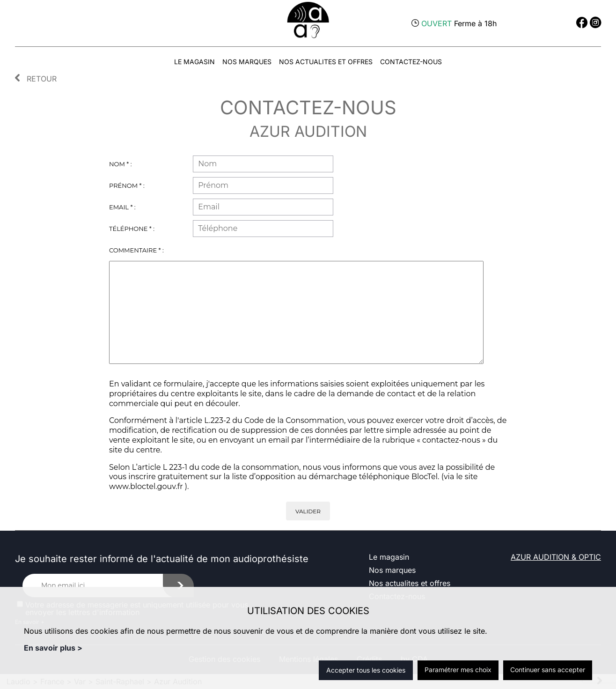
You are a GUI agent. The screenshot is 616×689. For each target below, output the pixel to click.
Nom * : (120, 164)
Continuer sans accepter (548, 670)
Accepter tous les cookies (366, 670)
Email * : (122, 207)
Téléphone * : (132, 229)
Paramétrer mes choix (458, 670)
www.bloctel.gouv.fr (146, 486)
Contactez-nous (411, 62)
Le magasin (194, 62)
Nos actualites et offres (326, 62)
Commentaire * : (136, 250)
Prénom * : (127, 185)
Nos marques (247, 62)
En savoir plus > (53, 648)
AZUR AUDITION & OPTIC (556, 557)
